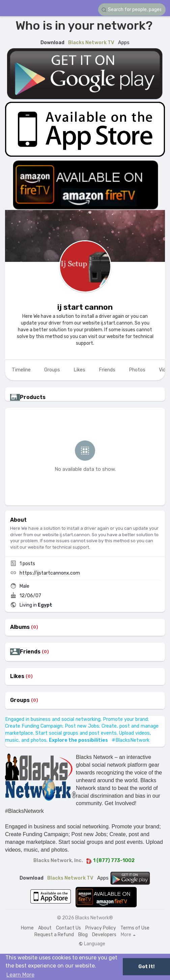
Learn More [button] (20, 975)
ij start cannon (85, 307)
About (45, 928)
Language (92, 944)
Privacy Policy (101, 928)
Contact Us (68, 928)
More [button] (128, 935)
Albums (20, 627)
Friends (30, 652)
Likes (17, 676)
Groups (20, 700)
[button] (132, 10)
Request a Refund (54, 935)
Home (27, 928)
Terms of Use (135, 928)
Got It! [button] (146, 967)
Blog (83, 935)
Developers (104, 935)
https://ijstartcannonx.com (50, 573)
